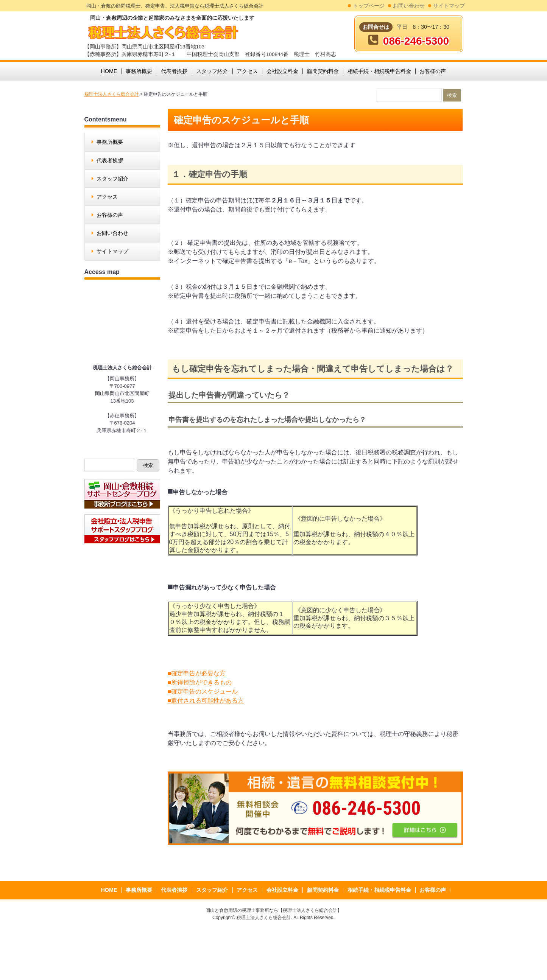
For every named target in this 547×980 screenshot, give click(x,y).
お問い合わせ (409, 6)
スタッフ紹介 (112, 179)
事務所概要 (110, 142)
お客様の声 (110, 215)
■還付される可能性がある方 (206, 701)
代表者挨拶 (110, 160)
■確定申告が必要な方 (197, 673)
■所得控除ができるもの (200, 682)
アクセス (107, 197)
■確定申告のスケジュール (203, 691)
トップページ (369, 6)
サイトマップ (449, 6)
